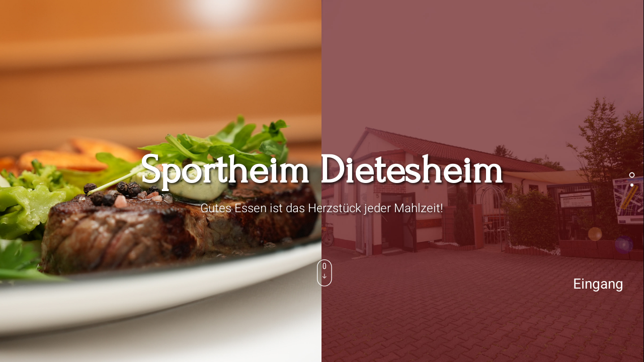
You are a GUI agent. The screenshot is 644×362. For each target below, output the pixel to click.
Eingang (598, 284)
